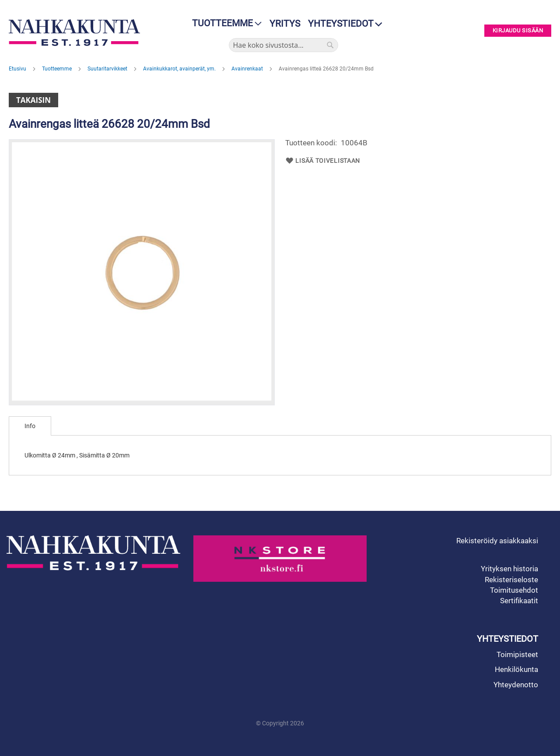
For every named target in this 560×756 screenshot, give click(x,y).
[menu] (224, 23)
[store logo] (77, 33)
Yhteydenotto (516, 685)
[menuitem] (224, 23)
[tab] (30, 426)
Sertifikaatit (519, 601)
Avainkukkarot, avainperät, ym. (180, 69)
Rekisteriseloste (511, 580)
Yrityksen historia (509, 569)
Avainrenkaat (248, 69)
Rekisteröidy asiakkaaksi (497, 541)
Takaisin (33, 100)
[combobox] (283, 45)
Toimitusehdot (514, 590)
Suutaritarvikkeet (108, 69)
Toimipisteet (517, 654)
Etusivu (18, 69)
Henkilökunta (516, 669)
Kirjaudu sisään (518, 31)
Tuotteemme (58, 69)
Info (30, 426)
